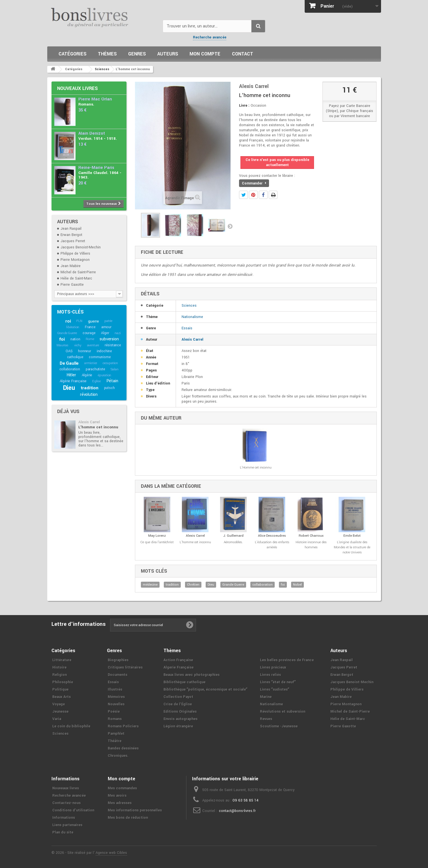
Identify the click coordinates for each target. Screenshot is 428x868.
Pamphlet (116, 734)
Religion (60, 675)
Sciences (189, 306)
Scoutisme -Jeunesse (279, 726)
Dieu (69, 388)
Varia (57, 719)
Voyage (59, 704)
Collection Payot (178, 697)
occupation (110, 363)
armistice (91, 363)
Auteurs (168, 54)
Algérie (87, 375)
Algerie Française (178, 667)
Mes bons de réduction (128, 818)
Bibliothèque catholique (184, 682)
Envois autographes (180, 719)
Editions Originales (180, 712)
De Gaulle (69, 363)
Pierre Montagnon (75, 260)
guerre (93, 321)
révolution (89, 395)
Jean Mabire (71, 266)
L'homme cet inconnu (98, 427)
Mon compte (205, 54)
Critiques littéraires (125, 667)
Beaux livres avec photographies (192, 675)
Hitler (71, 375)
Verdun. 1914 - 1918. (98, 138)
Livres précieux (273, 667)
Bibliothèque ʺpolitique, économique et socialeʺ (205, 689)
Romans (115, 719)
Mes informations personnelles (135, 810)
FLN (79, 321)
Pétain (112, 381)
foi (62, 339)
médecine (150, 585)
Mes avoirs (117, 796)
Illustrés (115, 689)
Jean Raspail (71, 229)
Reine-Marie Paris (96, 168)
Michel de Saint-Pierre (78, 272)
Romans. (86, 104)
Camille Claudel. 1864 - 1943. (100, 175)
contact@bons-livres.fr (237, 811)
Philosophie (63, 682)
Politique (60, 689)
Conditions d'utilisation (73, 810)
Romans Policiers (123, 726)
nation (75, 339)
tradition (90, 388)
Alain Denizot (92, 133)
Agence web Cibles (111, 853)
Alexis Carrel (89, 422)
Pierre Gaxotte (72, 285)
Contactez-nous (66, 803)
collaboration (70, 369)
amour (106, 327)
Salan (114, 369)
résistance (113, 345)
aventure (93, 345)
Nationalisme (192, 317)
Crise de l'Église (178, 704)
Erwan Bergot (71, 235)
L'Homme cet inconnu (256, 468)
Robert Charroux (311, 536)
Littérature (62, 660)
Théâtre (115, 741)
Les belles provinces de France (287, 660)
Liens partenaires (67, 825)
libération (73, 327)
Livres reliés (270, 675)
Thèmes (107, 54)
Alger (105, 333)
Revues (266, 719)
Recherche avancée (210, 37)
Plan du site (63, 832)
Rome (90, 339)
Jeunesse (60, 712)
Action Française (178, 660)
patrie (108, 321)
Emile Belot (352, 536)
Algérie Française (73, 381)
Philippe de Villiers (75, 253)
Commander (254, 183)
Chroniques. (118, 756)
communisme (100, 357)
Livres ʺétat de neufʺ (278, 682)
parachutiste (95, 369)
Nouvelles (116, 704)
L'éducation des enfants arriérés (272, 545)
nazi (118, 333)
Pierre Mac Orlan (95, 99)
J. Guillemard (233, 536)
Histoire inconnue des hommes (311, 545)
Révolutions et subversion (283, 712)
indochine (104, 351)
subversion (109, 339)
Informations (64, 818)
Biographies (118, 660)
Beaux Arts (62, 697)
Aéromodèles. (233, 542)
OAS (69, 351)
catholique (75, 357)
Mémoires (116, 697)
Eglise (96, 381)
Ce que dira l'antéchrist (157, 542)
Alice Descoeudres (272, 536)
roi (68, 321)
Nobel (297, 585)
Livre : (244, 106)
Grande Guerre (67, 333)
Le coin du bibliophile (71, 726)
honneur (85, 351)
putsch (109, 388)
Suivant (230, 226)
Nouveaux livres (78, 88)
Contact (243, 54)
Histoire (59, 667)
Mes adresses (120, 803)
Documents (118, 675)
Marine (266, 697)
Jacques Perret (73, 241)
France (90, 327)
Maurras (63, 345)
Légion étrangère (178, 726)
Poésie (114, 712)
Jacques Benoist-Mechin (81, 247)
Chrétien (193, 585)
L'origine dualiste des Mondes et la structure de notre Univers (352, 547)
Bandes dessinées (123, 748)
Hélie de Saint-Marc (76, 278)
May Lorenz (157, 536)
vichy (78, 345)
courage (89, 333)
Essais (187, 328)
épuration (105, 375)
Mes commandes (122, 788)
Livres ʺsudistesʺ (275, 689)
